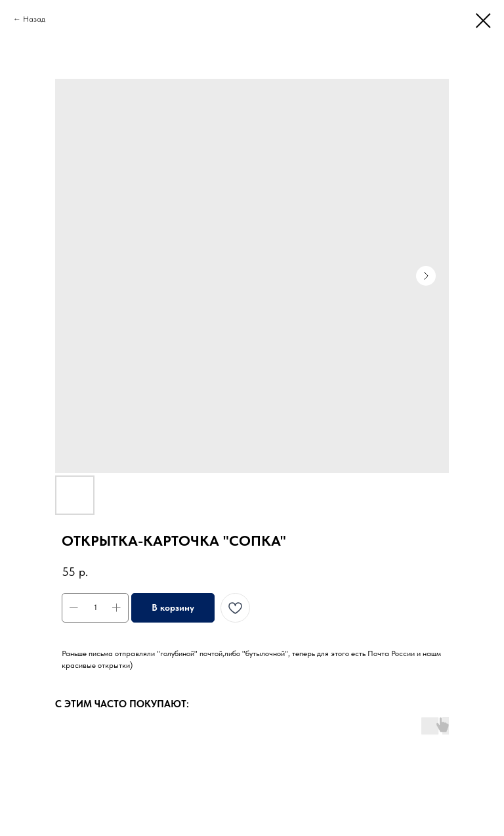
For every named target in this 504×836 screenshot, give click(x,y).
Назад (34, 19)
